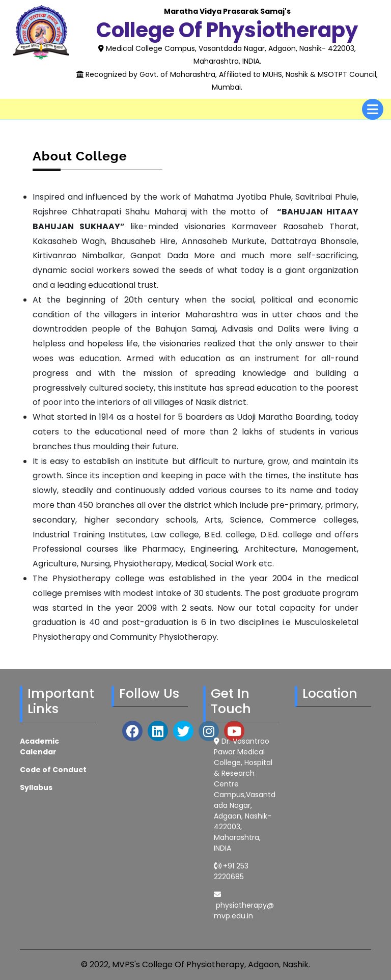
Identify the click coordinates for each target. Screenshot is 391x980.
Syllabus (36, 787)
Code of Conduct (53, 770)
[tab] (373, 109)
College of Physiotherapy (227, 30)
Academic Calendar (39, 746)
